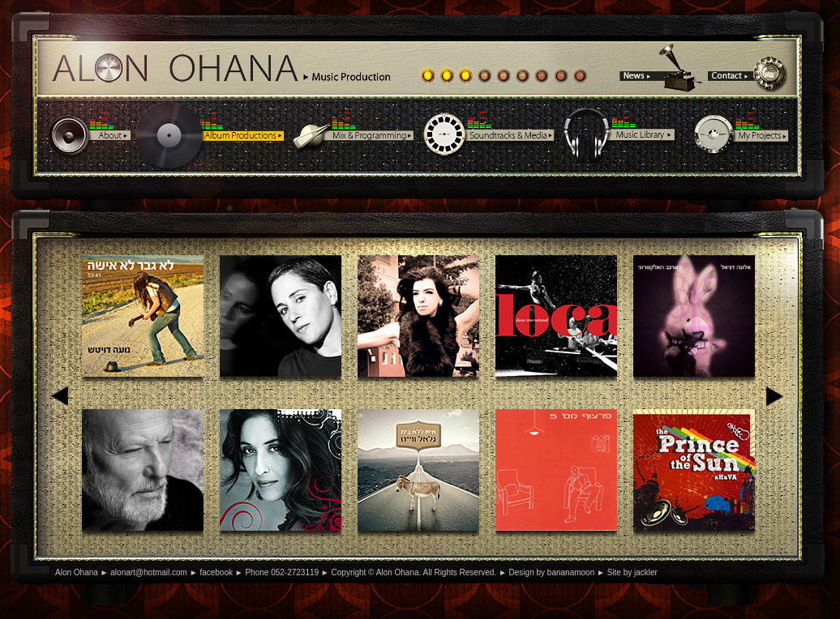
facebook (216, 572)
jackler (646, 572)
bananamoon (571, 572)
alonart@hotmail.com (149, 572)
